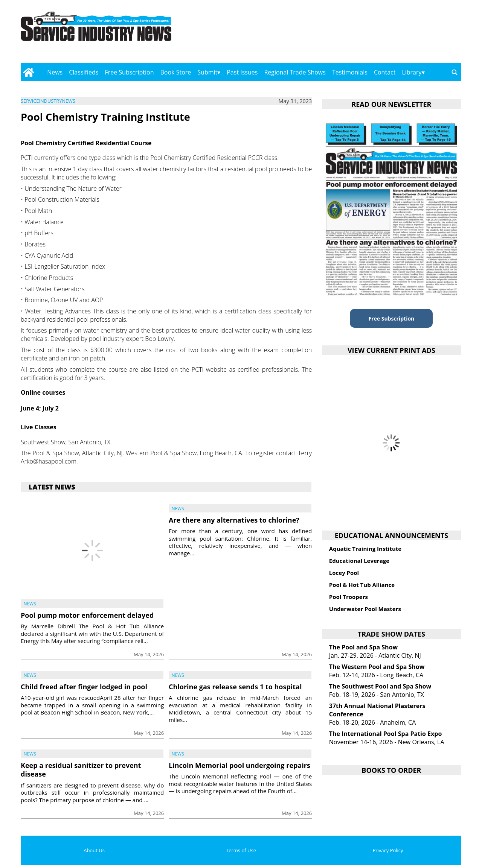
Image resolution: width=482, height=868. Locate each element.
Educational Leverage (359, 561)
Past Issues (242, 72)
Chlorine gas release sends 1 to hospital (235, 687)
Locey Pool (344, 573)
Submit (207, 72)
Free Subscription (129, 72)
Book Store (176, 72)
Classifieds (84, 72)
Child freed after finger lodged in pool (84, 687)
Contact (385, 72)
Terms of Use (241, 850)
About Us (94, 850)
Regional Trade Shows (295, 72)
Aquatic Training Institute (365, 549)
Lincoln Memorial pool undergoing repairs (239, 765)
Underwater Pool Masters (365, 609)
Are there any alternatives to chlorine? (234, 520)
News (55, 72)
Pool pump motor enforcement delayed (87, 615)
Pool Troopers (349, 597)
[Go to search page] (455, 72)
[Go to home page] (28, 72)
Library (412, 72)
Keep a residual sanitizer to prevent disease (81, 770)
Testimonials (350, 72)
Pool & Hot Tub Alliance (362, 585)
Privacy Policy (388, 850)
